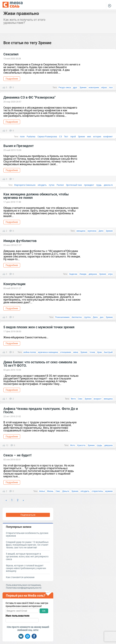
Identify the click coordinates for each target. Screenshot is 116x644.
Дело (101, 231)
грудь (99, 185)
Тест (66, 136)
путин (52, 185)
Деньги (66, 491)
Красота (81, 445)
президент (89, 185)
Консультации (14, 284)
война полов (30, 352)
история (97, 136)
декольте (108, 185)
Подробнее (12, 79)
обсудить (42, 185)
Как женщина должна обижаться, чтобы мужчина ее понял (36, 196)
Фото (73, 399)
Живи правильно (21, 13)
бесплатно (77, 317)
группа (87, 317)
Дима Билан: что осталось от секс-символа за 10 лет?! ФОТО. (40, 364)
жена (76, 352)
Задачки (73, 274)
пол (111, 87)
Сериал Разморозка (47, 136)
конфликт (108, 136)
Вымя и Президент (19, 146)
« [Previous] (6, 500)
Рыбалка (31, 136)
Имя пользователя (18, 616)
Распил (60, 185)
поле (22, 136)
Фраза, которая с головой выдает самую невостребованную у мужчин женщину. (26, 568)
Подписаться (28, 515)
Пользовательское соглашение (23, 585)
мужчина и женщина (48, 352)
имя (89, 136)
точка (92, 352)
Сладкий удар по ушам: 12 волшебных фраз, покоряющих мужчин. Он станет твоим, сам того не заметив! (27, 545)
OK (44, 611)
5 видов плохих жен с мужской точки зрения (39, 327)
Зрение (83, 87)
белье (42, 491)
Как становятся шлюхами (20, 577)
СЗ (61, 136)
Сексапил (11, 54)
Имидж (83, 274)
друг (75, 87)
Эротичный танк (74, 185)
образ (104, 87)
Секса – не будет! (17, 455)
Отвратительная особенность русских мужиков (27, 534)
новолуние (94, 87)
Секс (80, 399)
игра (110, 274)
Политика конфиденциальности (24, 588)
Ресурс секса (65, 87)
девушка (93, 274)
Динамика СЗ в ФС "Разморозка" (29, 97)
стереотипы (97, 491)
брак (100, 352)
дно (102, 317)
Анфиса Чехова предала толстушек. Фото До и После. (41, 410)
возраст (98, 399)
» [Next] (23, 500)
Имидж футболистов (20, 241)
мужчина (92, 231)
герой (73, 136)
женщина (81, 231)
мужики (109, 491)
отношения (66, 352)
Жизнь (50, 491)
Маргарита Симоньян (25, 185)
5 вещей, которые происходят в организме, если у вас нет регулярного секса (27, 556)
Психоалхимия (62, 317)
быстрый (108, 352)
